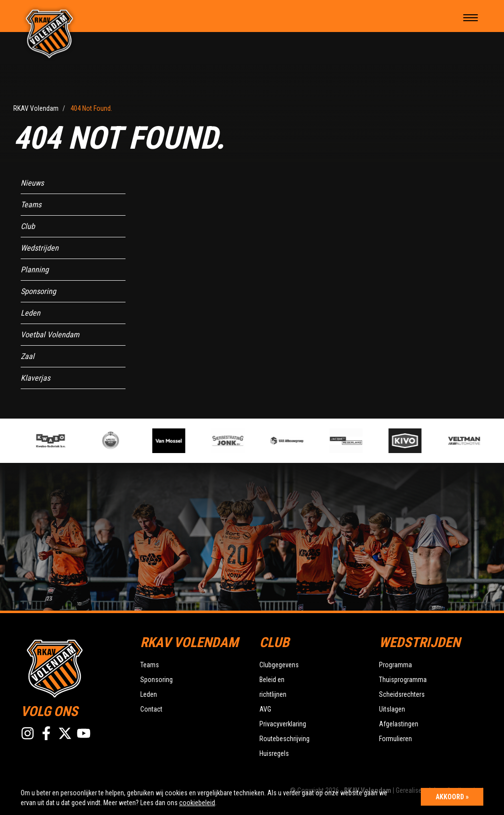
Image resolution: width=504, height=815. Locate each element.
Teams (31, 205)
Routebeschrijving (284, 739)
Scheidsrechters (402, 694)
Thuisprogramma (403, 680)
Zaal (28, 356)
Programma (395, 665)
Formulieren (395, 739)
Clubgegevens (279, 665)
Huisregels (274, 753)
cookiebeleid (197, 803)
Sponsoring (38, 291)
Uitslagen (392, 709)
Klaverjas (35, 378)
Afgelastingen (399, 724)
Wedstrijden (40, 248)
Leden (31, 313)
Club (28, 226)
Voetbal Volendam (50, 335)
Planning (35, 270)
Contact (151, 709)
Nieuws (32, 183)
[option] (175, 441)
